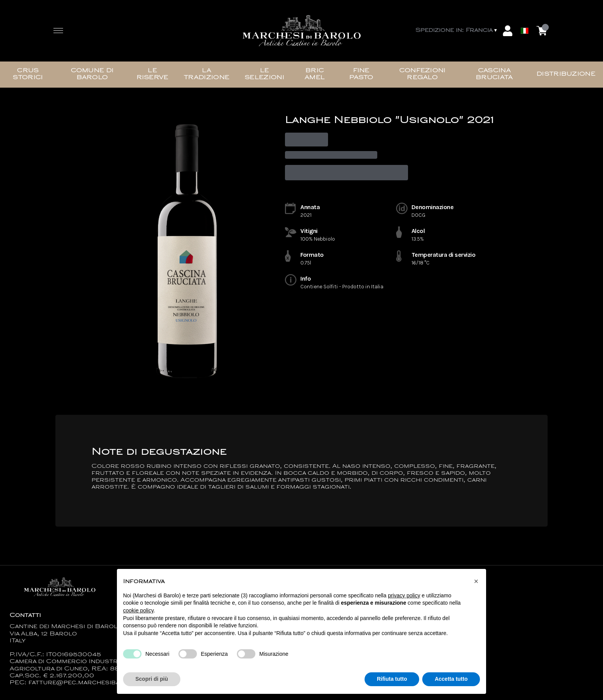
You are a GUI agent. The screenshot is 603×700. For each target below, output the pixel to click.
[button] (476, 581)
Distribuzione (566, 74)
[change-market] (457, 31)
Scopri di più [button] (152, 679)
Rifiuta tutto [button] (392, 679)
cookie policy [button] (138, 610)
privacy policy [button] (404, 595)
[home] (301, 31)
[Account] (508, 31)
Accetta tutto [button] (451, 679)
